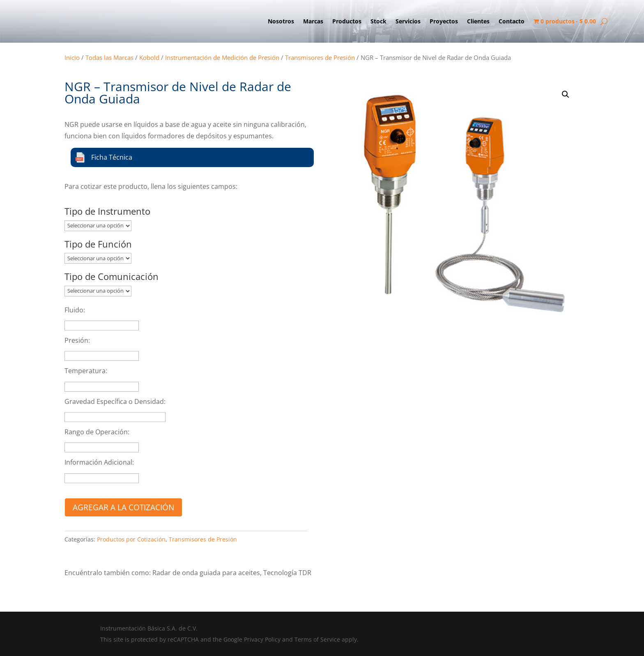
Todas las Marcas (109, 57)
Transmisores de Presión (320, 57)
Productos (347, 22)
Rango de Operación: (97, 432)
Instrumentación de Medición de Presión (222, 57)
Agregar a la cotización (123, 507)
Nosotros (281, 22)
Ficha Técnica (103, 157)
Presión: (77, 340)
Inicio (72, 57)
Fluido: (75, 310)
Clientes (478, 22)
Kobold (149, 57)
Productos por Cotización (131, 539)
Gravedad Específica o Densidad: (115, 401)
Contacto (512, 22)
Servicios (408, 22)
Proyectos (444, 22)
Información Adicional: (99, 462)
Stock (378, 22)
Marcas (313, 22)
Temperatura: (86, 371)
